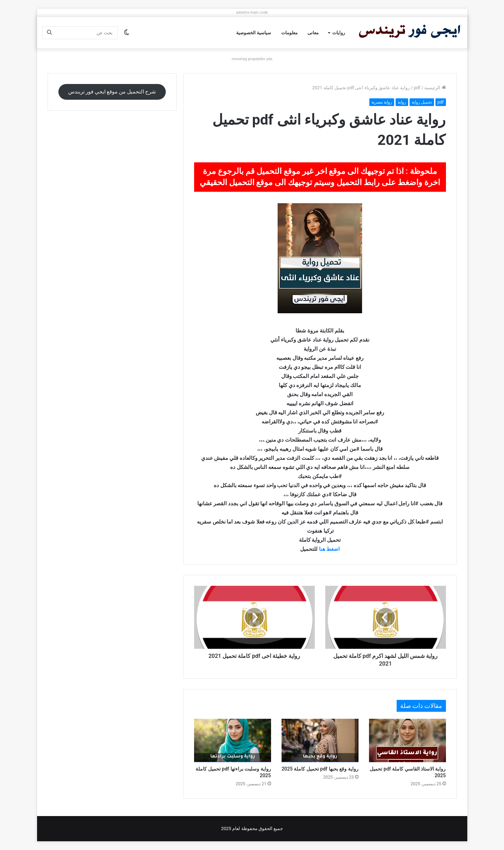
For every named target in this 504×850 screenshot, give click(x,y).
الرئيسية (435, 88)
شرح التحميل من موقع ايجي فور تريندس (112, 92)
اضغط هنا (329, 549)
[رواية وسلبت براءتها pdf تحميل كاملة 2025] (233, 740)
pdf (417, 88)
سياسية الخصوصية (254, 33)
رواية (402, 102)
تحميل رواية (422, 102)
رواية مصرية (382, 102)
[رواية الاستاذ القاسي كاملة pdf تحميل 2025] (407, 740)
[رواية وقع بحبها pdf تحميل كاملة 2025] (320, 740)
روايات (339, 33)
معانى (313, 33)
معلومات (289, 33)
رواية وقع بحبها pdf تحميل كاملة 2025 (320, 769)
